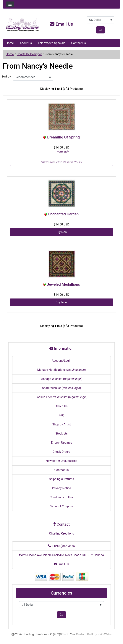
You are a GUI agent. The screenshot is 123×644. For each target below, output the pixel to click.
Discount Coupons (62, 506)
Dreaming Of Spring (63, 137)
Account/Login (61, 361)
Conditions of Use (61, 497)
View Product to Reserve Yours (61, 162)
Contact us (62, 470)
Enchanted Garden (64, 214)
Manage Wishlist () (62, 379)
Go (101, 30)
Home (10, 43)
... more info (62, 152)
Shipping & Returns (62, 479)
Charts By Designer (29, 54)
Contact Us (79, 43)
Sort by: (7, 76)
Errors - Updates (61, 443)
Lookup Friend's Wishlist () (61, 397)
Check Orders (61, 452)
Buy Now (62, 232)
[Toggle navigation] (10, 4)
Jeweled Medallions (64, 284)
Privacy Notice (61, 488)
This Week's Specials (51, 43)
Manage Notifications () (61, 370)
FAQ (62, 415)
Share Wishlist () (61, 388)
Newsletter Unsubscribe (61, 461)
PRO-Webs (105, 634)
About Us (26, 43)
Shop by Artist (61, 424)
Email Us (61, 24)
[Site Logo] (22, 25)
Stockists (61, 434)
